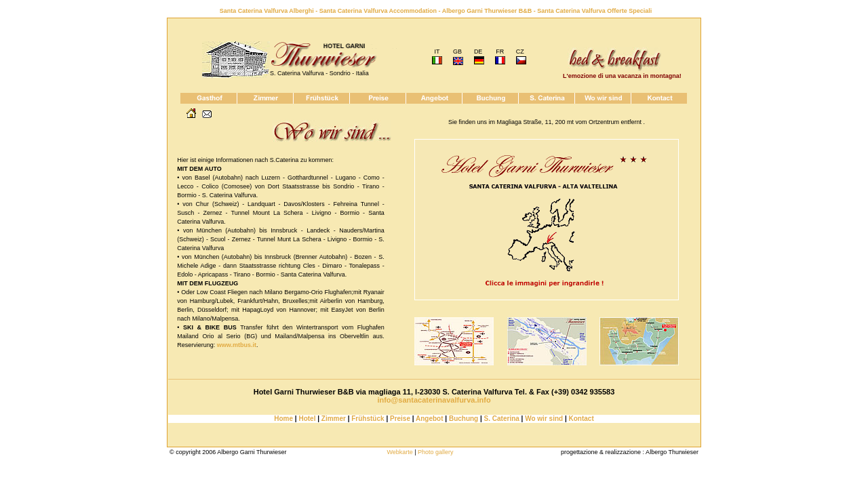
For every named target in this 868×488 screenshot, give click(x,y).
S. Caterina (502, 419)
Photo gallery (436, 452)
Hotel (307, 419)
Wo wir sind (543, 419)
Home (283, 419)
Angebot (429, 419)
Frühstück (368, 419)
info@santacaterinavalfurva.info (434, 400)
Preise (400, 419)
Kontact (581, 419)
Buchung (463, 419)
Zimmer (334, 419)
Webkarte (399, 452)
